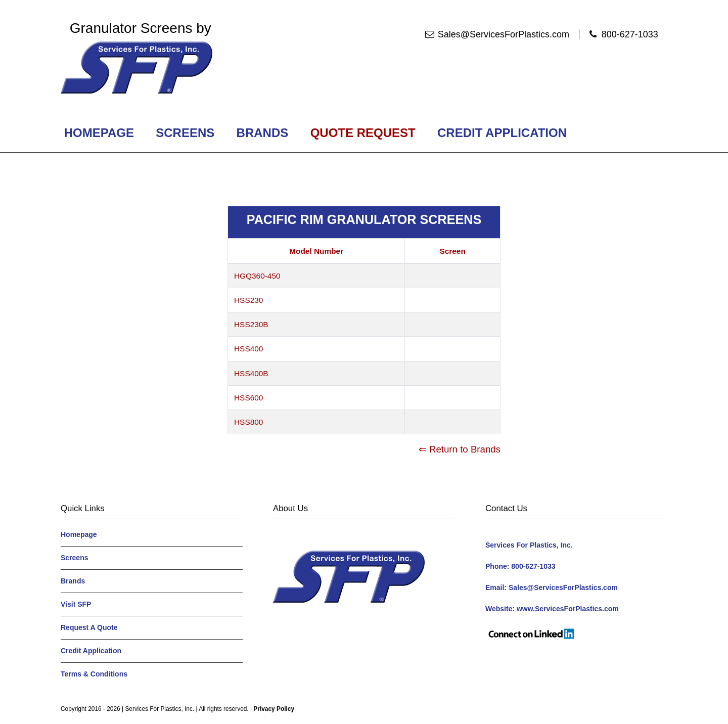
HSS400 (248, 349)
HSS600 (248, 398)
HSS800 (248, 422)
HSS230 (248, 300)
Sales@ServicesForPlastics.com (504, 34)
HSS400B (251, 373)
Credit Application (502, 133)
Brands (262, 133)
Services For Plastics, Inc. (160, 709)
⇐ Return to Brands (460, 449)
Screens (185, 133)
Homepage (99, 133)
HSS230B (251, 324)
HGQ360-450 (257, 276)
